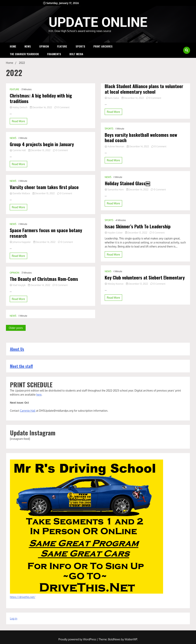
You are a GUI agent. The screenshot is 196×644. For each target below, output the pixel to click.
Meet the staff (21, 366)
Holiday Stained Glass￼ (127, 193)
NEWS (28, 46)
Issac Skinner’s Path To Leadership (138, 236)
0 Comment (63, 107)
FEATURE (62, 46)
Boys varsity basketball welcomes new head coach (141, 147)
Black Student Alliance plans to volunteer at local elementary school (144, 98)
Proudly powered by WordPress (78, 639)
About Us (17, 349)
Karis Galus (112, 107)
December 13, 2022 (136, 242)
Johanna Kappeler (21, 242)
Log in (14, 618)
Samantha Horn (115, 199)
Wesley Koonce (114, 293)
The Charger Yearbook (24, 54)
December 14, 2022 (45, 242)
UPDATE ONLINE (98, 22)
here (39, 394)
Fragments (54, 54)
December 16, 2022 (41, 107)
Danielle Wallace (20, 193)
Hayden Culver (114, 242)
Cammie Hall (18, 150)
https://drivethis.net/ (23, 597)
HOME (13, 46)
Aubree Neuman (115, 156)
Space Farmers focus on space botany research (46, 233)
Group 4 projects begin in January (42, 144)
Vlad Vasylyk (18, 285)
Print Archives (103, 46)
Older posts (16, 328)
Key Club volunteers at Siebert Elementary (145, 287)
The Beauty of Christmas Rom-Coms (44, 279)
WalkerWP (131, 639)
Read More (18, 121)
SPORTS (80, 46)
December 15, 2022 (40, 150)
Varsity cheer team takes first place (44, 187)
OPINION (44, 46)
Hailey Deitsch (19, 107)
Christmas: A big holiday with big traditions (41, 98)
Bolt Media (76, 54)
